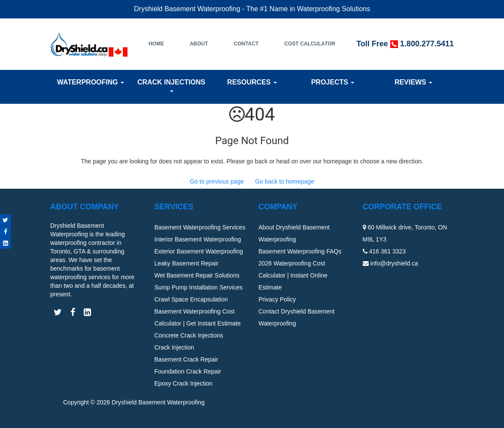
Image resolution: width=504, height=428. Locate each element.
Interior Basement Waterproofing (198, 239)
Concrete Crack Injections (189, 335)
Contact (246, 44)
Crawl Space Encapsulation (191, 299)
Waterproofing (91, 82)
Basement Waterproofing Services (200, 227)
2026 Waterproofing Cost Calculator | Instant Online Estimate (293, 275)
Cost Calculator (310, 44)
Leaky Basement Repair (187, 263)
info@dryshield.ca (394, 263)
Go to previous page (217, 181)
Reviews (413, 82)
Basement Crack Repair (187, 359)
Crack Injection (175, 347)
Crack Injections (171, 85)
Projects (333, 82)
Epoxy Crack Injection (184, 383)
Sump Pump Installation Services (199, 287)
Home (156, 44)
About (199, 44)
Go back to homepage (285, 181)
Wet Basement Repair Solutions (197, 275)
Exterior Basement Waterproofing (199, 251)
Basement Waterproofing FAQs (300, 251)
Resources (252, 82)
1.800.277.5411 (427, 44)
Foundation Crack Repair (188, 371)
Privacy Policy (277, 299)
